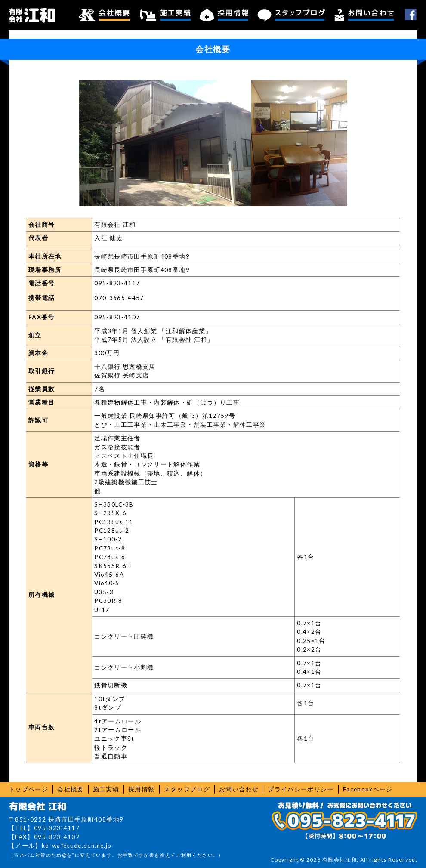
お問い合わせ (364, 15)
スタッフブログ (292, 15)
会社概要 (104, 15)
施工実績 (165, 15)
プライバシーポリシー (301, 789)
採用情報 (224, 15)
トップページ (28, 789)
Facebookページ (368, 789)
